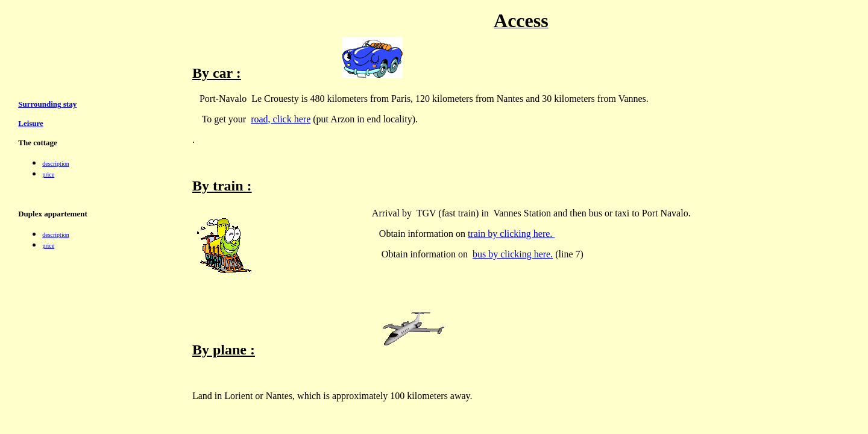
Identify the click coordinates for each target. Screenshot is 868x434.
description (55, 164)
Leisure (31, 123)
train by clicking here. (511, 234)
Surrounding (39, 104)
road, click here (281, 119)
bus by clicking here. (513, 254)
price (48, 175)
